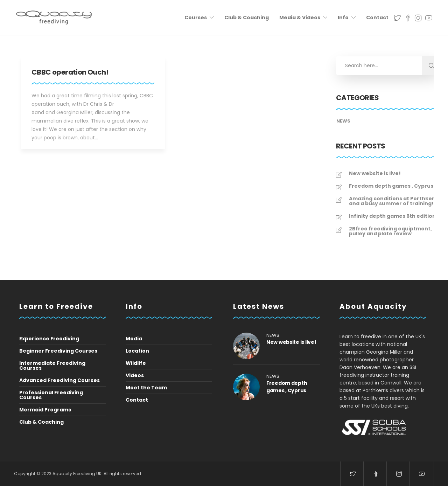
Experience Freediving (49, 339)
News (343, 121)
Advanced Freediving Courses (59, 380)
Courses (196, 18)
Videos (135, 375)
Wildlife (136, 363)
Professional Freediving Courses (51, 395)
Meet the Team (146, 388)
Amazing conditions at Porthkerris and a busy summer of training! (395, 201)
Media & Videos (300, 18)
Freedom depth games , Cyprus (391, 186)
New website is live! (375, 173)
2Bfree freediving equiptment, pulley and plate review (390, 231)
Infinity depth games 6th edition (392, 216)
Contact (377, 18)
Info (343, 18)
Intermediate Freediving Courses (52, 366)
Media (134, 339)
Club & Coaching (247, 18)
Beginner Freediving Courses (58, 351)
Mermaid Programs (45, 410)
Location (137, 351)
